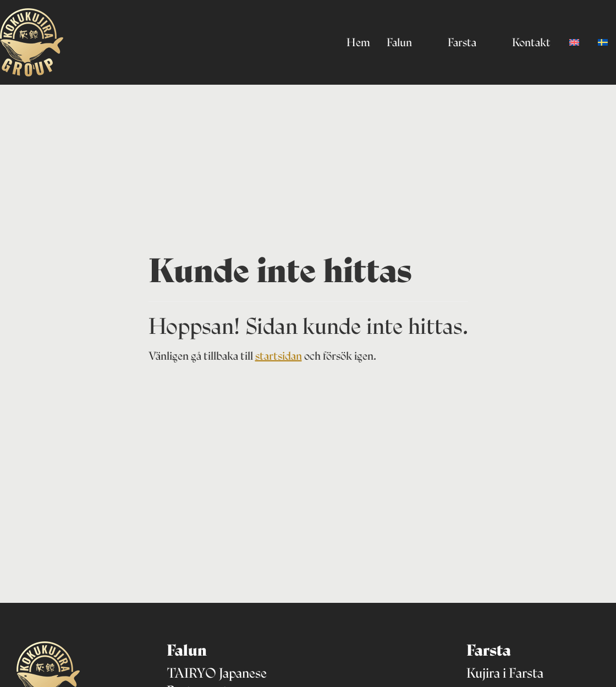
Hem (358, 42)
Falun (399, 42)
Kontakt (531, 42)
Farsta (462, 42)
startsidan (279, 356)
